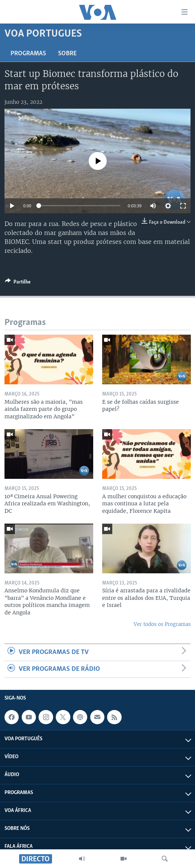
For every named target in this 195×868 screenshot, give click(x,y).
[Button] (18, 283)
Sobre (67, 54)
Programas (28, 54)
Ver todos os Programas (162, 624)
